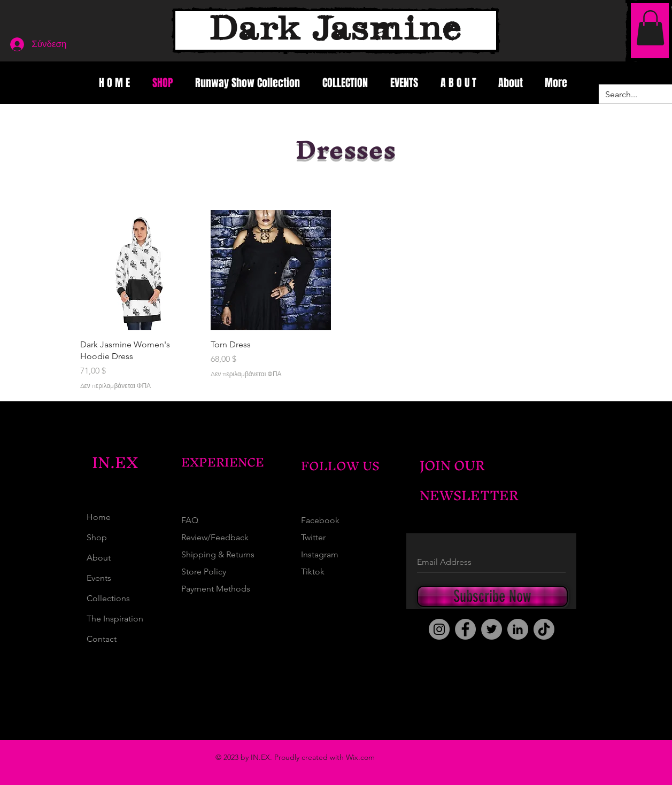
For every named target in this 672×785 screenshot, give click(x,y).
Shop (97, 537)
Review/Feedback (215, 537)
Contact (102, 639)
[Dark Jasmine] (336, 30)
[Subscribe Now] (492, 596)
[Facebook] (465, 629)
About (99, 558)
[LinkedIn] (518, 629)
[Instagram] (439, 629)
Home (99, 517)
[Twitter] (492, 629)
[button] (650, 28)
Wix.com (360, 757)
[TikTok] (544, 629)
